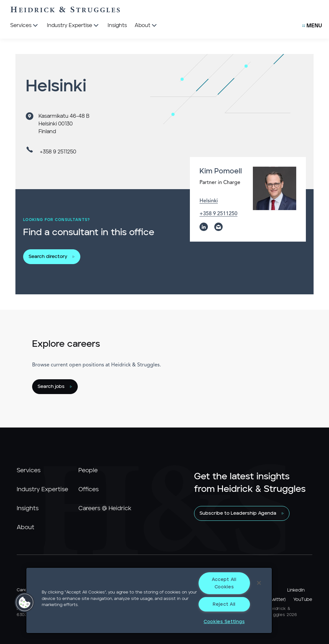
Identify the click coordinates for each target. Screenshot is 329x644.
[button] (25, 603)
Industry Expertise (42, 490)
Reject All (224, 604)
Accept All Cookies (224, 583)
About (26, 528)
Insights (28, 509)
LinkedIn (296, 590)
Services (29, 471)
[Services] (25, 26)
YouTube (303, 600)
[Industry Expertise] (73, 26)
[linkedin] (204, 227)
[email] (218, 227)
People (88, 471)
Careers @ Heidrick (105, 509)
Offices (89, 490)
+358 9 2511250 (58, 152)
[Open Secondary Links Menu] (312, 26)
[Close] (259, 583)
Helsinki (209, 201)
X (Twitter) (274, 600)
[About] (146, 26)
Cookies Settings (224, 622)
